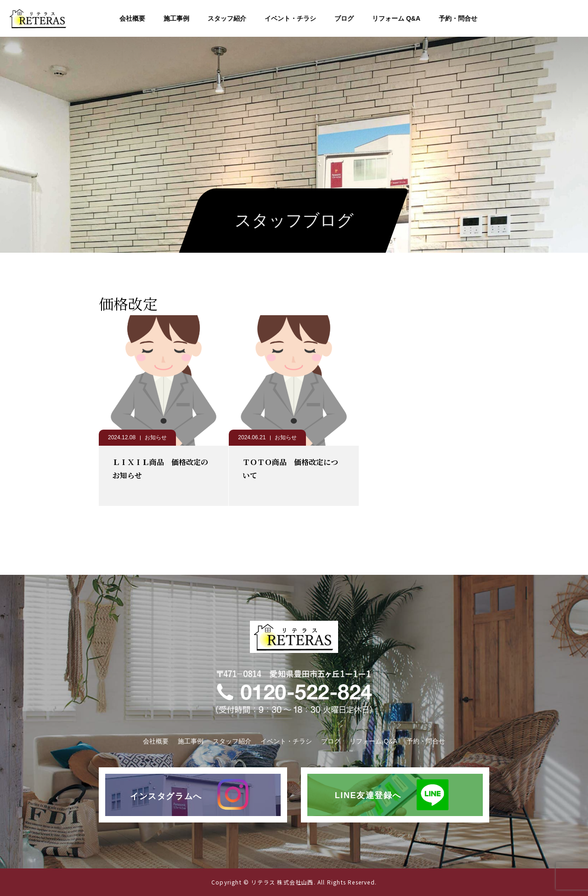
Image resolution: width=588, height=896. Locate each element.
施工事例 (176, 18)
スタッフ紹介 (227, 18)
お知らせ (156, 437)
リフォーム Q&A (396, 18)
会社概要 (132, 18)
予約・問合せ (458, 18)
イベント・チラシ (290, 18)
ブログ (344, 18)
